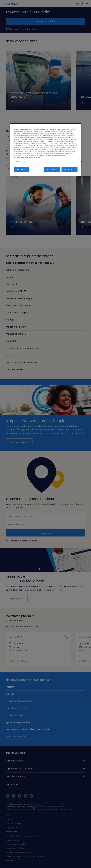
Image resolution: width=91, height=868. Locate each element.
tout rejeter (52, 169)
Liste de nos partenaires (22, 162)
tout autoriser (70, 169)
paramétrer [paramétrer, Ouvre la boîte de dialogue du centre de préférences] (22, 169)
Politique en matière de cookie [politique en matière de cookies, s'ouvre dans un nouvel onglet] (30, 157)
